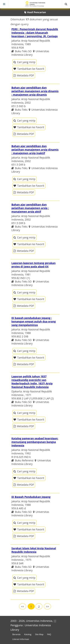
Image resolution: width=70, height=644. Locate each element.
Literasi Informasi (21, 639)
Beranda (16, 634)
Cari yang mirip (24, 62)
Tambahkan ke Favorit (29, 69)
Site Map (39, 634)
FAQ (49, 634)
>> (47, 607)
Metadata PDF (24, 75)
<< (23, 607)
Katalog (28, 634)
